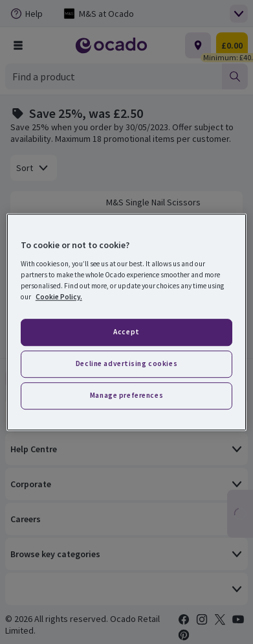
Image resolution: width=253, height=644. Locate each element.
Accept (126, 332)
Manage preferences (126, 395)
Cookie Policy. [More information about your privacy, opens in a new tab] (59, 297)
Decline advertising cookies (126, 363)
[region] (126, 322)
